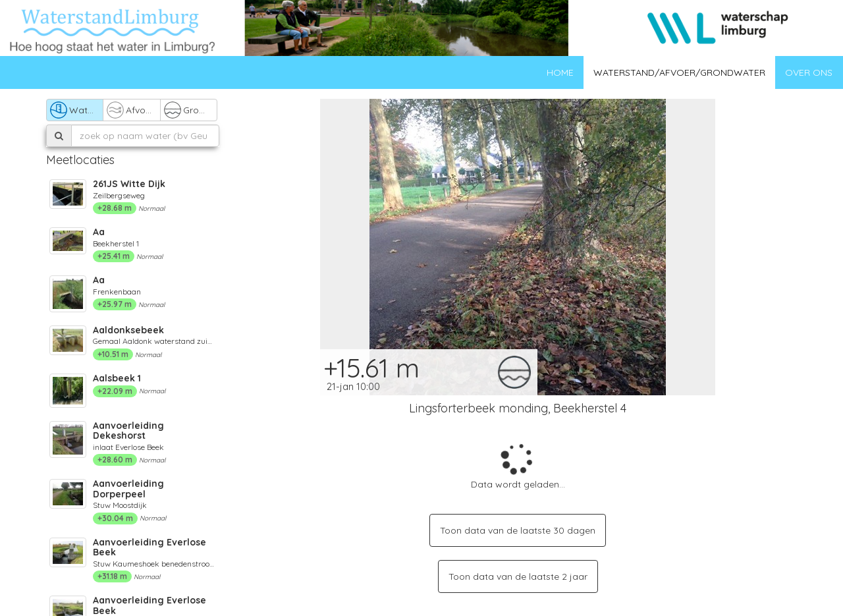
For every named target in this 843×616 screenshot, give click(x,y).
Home (560, 72)
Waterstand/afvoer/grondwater (679, 72)
